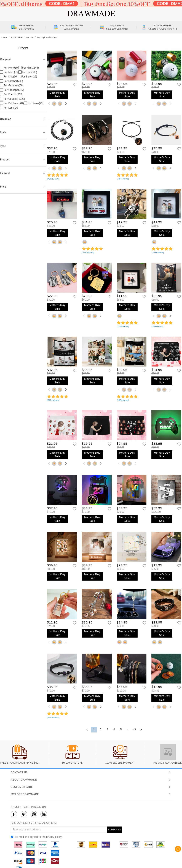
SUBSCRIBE (115, 830)
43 (134, 729)
